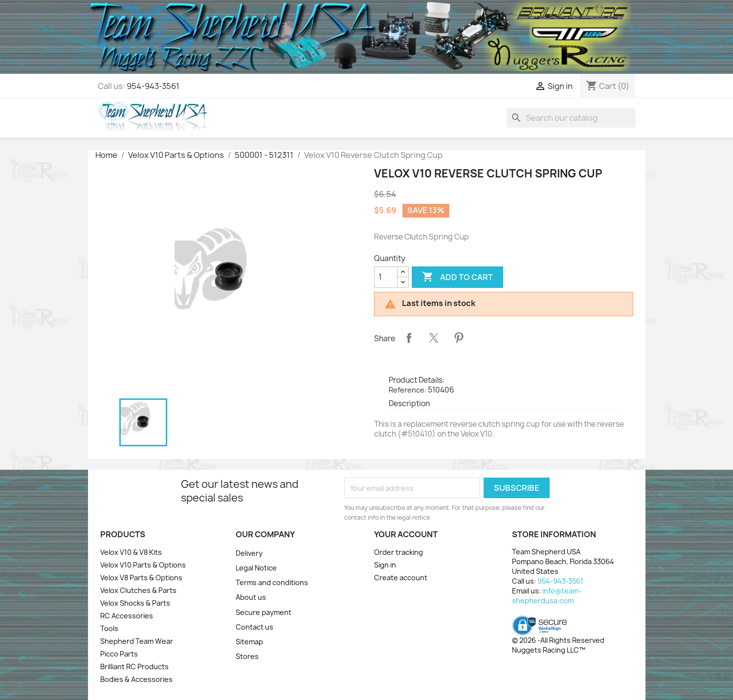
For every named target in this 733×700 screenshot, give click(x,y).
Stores (247, 656)
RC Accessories (127, 616)
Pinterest (459, 338)
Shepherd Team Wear (137, 641)
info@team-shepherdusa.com (547, 596)
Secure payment (264, 612)
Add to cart (457, 277)
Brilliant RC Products (134, 667)
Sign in (385, 565)
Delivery (249, 553)
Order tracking (399, 552)
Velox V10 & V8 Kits (131, 552)
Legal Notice (256, 568)
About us (251, 597)
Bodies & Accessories (136, 679)
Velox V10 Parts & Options (143, 565)
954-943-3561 (153, 86)
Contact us (255, 627)
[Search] (571, 118)
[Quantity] (386, 277)
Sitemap (249, 642)
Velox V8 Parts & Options (141, 578)
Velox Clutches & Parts (138, 590)
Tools (109, 628)
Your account (406, 534)
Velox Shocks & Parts (135, 603)
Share (409, 338)
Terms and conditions (272, 582)
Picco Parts (119, 654)
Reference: (408, 390)
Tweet (434, 338)
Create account (401, 578)
